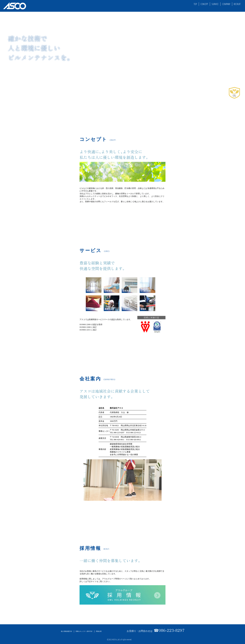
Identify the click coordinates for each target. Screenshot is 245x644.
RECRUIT (237, 4)
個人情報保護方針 (67, 631)
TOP (195, 4)
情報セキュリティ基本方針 (84, 631)
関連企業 (99, 631)
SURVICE (215, 4)
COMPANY (226, 4)
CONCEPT (204, 4)
